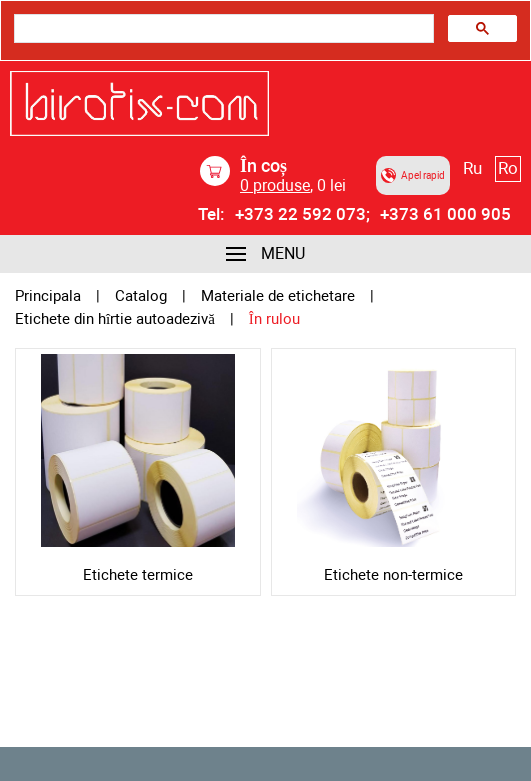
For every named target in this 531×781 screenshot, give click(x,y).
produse (275, 185)
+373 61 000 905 (445, 214)
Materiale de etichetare (278, 296)
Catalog (141, 296)
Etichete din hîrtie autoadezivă (115, 319)
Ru (472, 168)
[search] (222, 29)
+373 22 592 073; (302, 214)
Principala (48, 296)
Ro (508, 168)
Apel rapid (413, 175)
